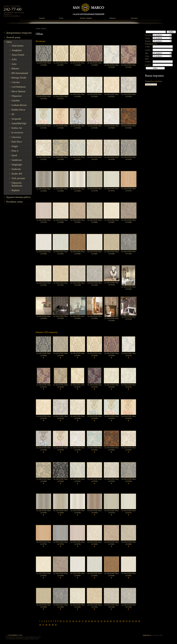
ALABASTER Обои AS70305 (60, 127)
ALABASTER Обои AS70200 (77, 95)
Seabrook (16, 169)
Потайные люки (14, 202)
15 (76, 621)
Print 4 (15, 151)
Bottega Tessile (19, 78)
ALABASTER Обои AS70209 (43, 317)
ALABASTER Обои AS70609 (111, 319)
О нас (61, 18)
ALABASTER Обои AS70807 (111, 221)
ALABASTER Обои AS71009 (94, 284)
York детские (18, 178)
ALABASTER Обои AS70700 (94, 190)
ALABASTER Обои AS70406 (128, 127)
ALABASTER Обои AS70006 (94, 317)
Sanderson (17, 160)
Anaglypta (17, 50)
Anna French (18, 55)
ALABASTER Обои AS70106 (43, 98)
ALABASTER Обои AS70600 (43, 190)
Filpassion (17, 96)
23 (101, 621)
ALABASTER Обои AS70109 (128, 318)
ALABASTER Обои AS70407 (43, 158)
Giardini (16, 101)
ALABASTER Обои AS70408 (60, 158)
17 (83, 621)
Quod (14, 155)
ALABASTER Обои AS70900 (43, 253)
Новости (113, 18)
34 (136, 621)
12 (67, 621)
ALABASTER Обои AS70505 (94, 158)
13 (70, 621)
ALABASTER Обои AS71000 (128, 253)
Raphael (16, 190)
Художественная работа (18, 197)
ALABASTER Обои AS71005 (60, 284)
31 (127, 621)
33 (133, 621)
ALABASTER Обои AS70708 (111, 284)
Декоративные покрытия (19, 33)
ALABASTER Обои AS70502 (77, 158)
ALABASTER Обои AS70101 (128, 66)
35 (139, 621)
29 (120, 621)
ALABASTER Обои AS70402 (77, 317)
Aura (14, 64)
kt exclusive (17, 133)
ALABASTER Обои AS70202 (94, 95)
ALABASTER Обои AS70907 (94, 253)
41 (56, 625)
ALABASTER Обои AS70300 (128, 288)
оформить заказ (151, 84)
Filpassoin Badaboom (17, 184)
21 (95, 621)
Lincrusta (16, 137)
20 (92, 621)
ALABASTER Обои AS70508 (111, 158)
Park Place (17, 142)
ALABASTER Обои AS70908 (111, 253)
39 (50, 625)
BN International (20, 73)
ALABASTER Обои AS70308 (77, 127)
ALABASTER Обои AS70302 (43, 127)
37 (43, 625)
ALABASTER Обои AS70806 (94, 221)
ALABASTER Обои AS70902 (60, 253)
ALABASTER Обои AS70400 (111, 127)
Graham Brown (19, 105)
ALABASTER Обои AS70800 (60, 221)
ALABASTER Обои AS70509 (128, 158)
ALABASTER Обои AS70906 (77, 253)
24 (105, 621)
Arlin (14, 59)
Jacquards (16, 119)
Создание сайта (158, 635)
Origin (15, 146)
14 (73, 621)
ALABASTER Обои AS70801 (77, 221)
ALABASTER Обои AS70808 (128, 221)
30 (123, 621)
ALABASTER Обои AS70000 (43, 64)
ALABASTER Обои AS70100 (111, 66)
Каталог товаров (86, 18)
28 (117, 621)
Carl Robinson (19, 87)
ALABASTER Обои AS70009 (94, 64)
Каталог (44, 29)
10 (61, 621)
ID (13, 114)
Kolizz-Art (17, 128)
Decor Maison (18, 91)
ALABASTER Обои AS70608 (77, 190)
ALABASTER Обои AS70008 (77, 64)
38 (46, 625)
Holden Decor (18, 110)
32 (130, 621)
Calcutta (16, 82)
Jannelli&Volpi (19, 123)
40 (53, 625)
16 (80, 621)
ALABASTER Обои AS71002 (43, 284)
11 (64, 621)
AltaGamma (17, 46)
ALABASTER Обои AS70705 (128, 190)
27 (114, 621)
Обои (9, 42)
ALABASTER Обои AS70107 (60, 98)
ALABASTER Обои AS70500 (60, 317)
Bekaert (15, 69)
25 (108, 621)
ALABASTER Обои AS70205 (111, 95)
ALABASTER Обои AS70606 (60, 190)
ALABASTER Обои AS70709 (43, 221)
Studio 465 (17, 174)
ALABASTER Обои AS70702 (111, 190)
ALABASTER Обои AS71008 (77, 284)
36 (40, 625)
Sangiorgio (17, 165)
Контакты (134, 18)
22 (98, 621)
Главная (42, 18)
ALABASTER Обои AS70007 (60, 64)
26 (111, 621)
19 (89, 621)
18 (86, 621)
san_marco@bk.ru (14, 16)
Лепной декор (13, 37)
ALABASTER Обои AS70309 (94, 127)
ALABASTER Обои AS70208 (128, 95)
